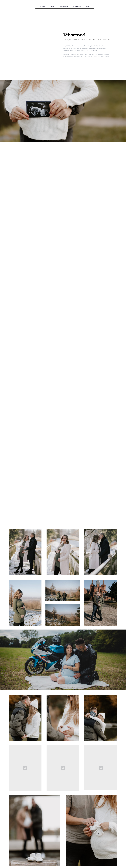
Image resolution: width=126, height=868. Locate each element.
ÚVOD (43, 6)
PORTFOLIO (64, 6)
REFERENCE (77, 6)
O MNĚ (52, 6)
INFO (88, 6)
